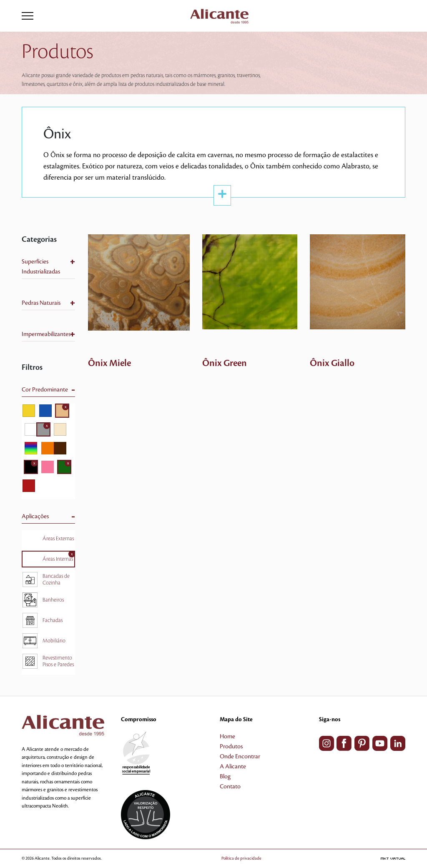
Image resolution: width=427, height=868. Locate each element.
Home (227, 737)
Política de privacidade (241, 858)
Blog (225, 777)
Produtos (231, 747)
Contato (230, 787)
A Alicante (233, 767)
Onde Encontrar (240, 757)
